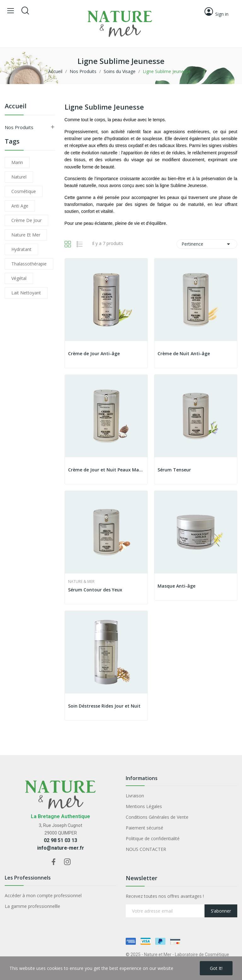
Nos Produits (19, 127)
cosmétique (24, 191)
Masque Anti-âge (176, 586)
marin (17, 162)
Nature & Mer (81, 582)
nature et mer (26, 235)
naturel (19, 177)
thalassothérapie (29, 264)
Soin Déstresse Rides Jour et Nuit (104, 706)
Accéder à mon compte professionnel (43, 895)
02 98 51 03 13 (60, 840)
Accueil (16, 107)
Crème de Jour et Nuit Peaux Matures (106, 470)
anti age (20, 206)
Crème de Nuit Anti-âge (184, 353)
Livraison (135, 796)
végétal (19, 278)
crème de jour (26, 220)
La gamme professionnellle (32, 906)
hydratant (21, 249)
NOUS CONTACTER (146, 849)
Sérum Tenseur (174, 470)
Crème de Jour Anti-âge (94, 353)
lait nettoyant (26, 293)
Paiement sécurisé (144, 828)
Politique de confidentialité (153, 838)
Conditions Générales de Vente (157, 817)
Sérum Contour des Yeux (95, 590)
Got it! (216, 968)
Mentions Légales (144, 806)
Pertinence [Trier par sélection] (207, 244)
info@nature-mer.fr (61, 848)
